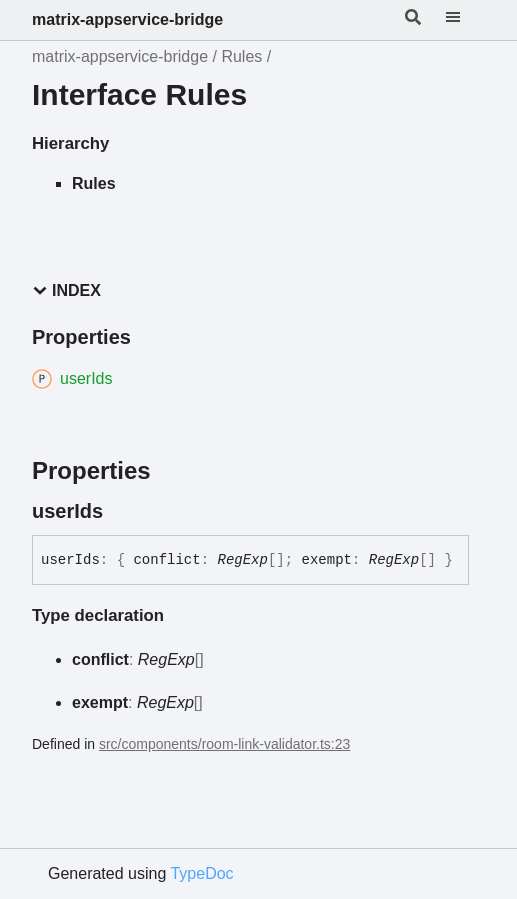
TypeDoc (201, 873)
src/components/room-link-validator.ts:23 (224, 744)
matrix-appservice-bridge (127, 19)
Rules (241, 56)
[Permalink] (121, 511)
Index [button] (66, 290)
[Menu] (465, 20)
